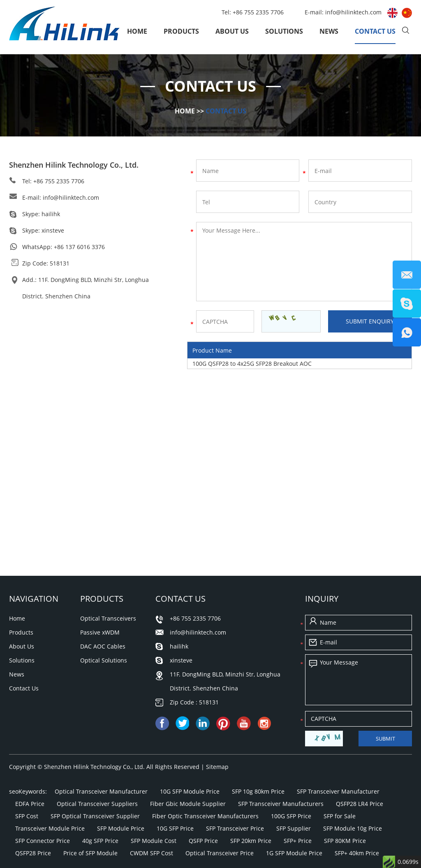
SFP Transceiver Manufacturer (338, 791)
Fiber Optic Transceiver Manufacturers (205, 816)
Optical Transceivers (108, 618)
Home (137, 31)
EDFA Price (30, 804)
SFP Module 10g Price (353, 828)
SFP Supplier (294, 828)
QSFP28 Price (33, 853)
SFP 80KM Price (345, 841)
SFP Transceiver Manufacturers (281, 804)
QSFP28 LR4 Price (360, 804)
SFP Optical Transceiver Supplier (95, 816)
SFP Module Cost (154, 841)
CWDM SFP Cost (152, 853)
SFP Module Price (121, 828)
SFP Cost (27, 816)
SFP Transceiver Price (235, 828)
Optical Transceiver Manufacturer (101, 791)
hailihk (51, 214)
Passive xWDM (100, 632)
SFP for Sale (340, 816)
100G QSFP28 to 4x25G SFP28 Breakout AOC (252, 364)
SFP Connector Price (43, 841)
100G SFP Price (291, 816)
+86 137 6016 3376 (79, 247)
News (329, 31)
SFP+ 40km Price (357, 853)
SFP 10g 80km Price (258, 791)
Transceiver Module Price (50, 828)
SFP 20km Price (251, 841)
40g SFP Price (100, 841)
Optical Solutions (104, 660)
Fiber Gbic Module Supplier (188, 804)
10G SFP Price (175, 828)
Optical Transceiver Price (220, 853)
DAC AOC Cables (103, 646)
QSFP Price (203, 841)
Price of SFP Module (90, 853)
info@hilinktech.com (354, 12)
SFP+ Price (298, 841)
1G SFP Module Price (294, 853)
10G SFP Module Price (190, 791)
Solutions (284, 31)
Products (181, 31)
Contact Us (375, 31)
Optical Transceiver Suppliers (97, 804)
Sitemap (217, 767)
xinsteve (53, 230)
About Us (232, 31)
